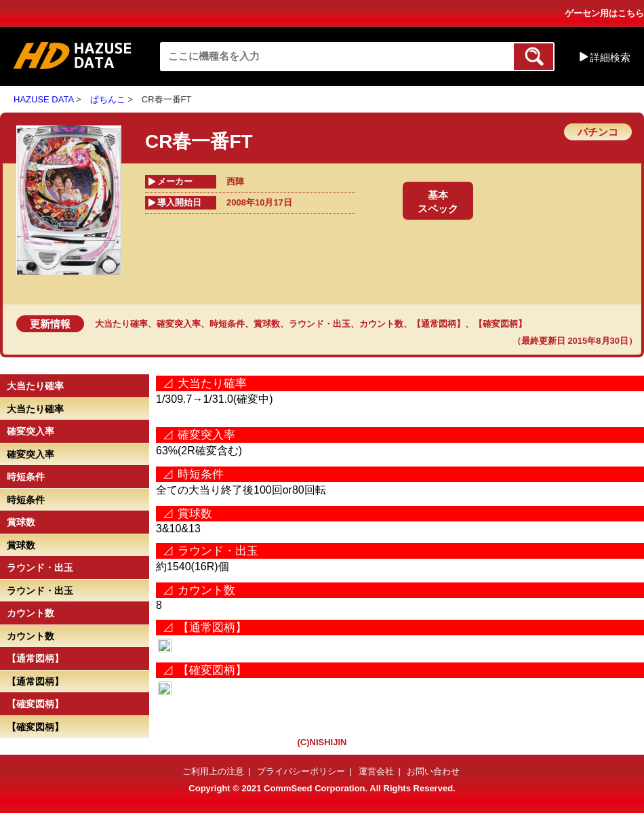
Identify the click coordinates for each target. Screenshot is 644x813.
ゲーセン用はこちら (604, 13)
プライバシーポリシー (301, 771)
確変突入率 (179, 324)
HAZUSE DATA (43, 99)
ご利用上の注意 (213, 771)
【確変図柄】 (500, 324)
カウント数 (381, 324)
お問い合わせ (433, 771)
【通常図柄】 (439, 324)
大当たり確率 (121, 324)
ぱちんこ (108, 99)
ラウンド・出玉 (320, 324)
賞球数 (267, 324)
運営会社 (376, 771)
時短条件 (227, 324)
